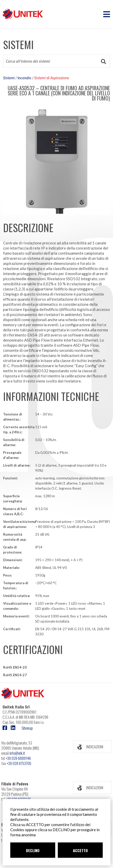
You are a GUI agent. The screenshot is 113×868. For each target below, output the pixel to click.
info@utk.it (17, 753)
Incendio (24, 78)
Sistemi (9, 78)
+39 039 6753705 (19, 763)
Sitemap (27, 728)
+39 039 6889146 (18, 758)
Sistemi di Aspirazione (52, 78)
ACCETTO (80, 850)
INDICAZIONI (88, 747)
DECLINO (33, 850)
